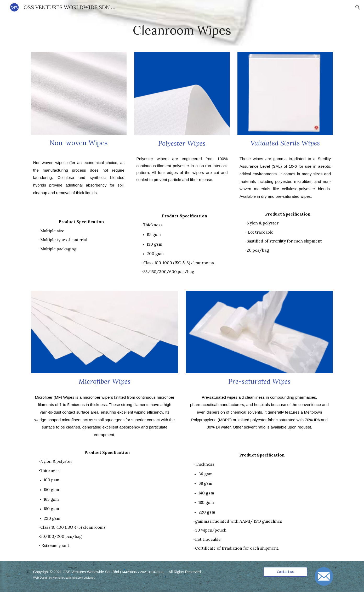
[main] (182, 30)
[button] (358, 7)
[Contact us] (285, 572)
